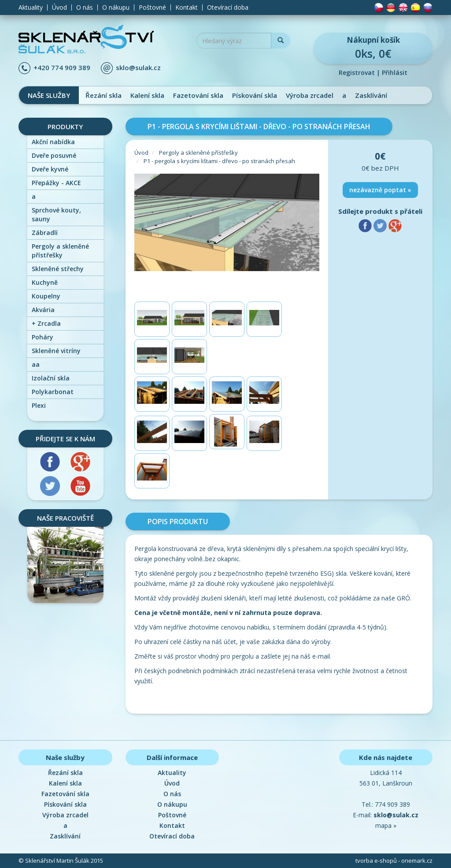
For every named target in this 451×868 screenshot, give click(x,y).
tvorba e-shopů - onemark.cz (394, 861)
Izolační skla (51, 378)
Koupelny (46, 296)
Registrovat (357, 73)
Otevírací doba (228, 7)
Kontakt (187, 7)
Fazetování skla (198, 95)
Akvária (43, 310)
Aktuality (31, 7)
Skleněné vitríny (56, 351)
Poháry (43, 337)
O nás (85, 7)
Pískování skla (255, 95)
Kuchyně (45, 282)
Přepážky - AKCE (56, 183)
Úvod (59, 7)
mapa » (386, 825)
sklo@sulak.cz (138, 67)
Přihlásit (395, 73)
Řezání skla (104, 95)
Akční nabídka (53, 142)
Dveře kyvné (50, 169)
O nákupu (116, 7)
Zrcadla (46, 323)
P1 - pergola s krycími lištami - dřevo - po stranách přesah (219, 161)
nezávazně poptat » (380, 190)
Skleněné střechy (58, 269)
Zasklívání (371, 95)
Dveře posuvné (54, 155)
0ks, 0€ (373, 48)
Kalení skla (147, 95)
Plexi (39, 405)
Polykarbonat (53, 392)
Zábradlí (45, 233)
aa (36, 364)
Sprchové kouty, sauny (56, 214)
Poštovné (152, 7)
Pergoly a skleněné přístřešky (60, 251)
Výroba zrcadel (310, 95)
